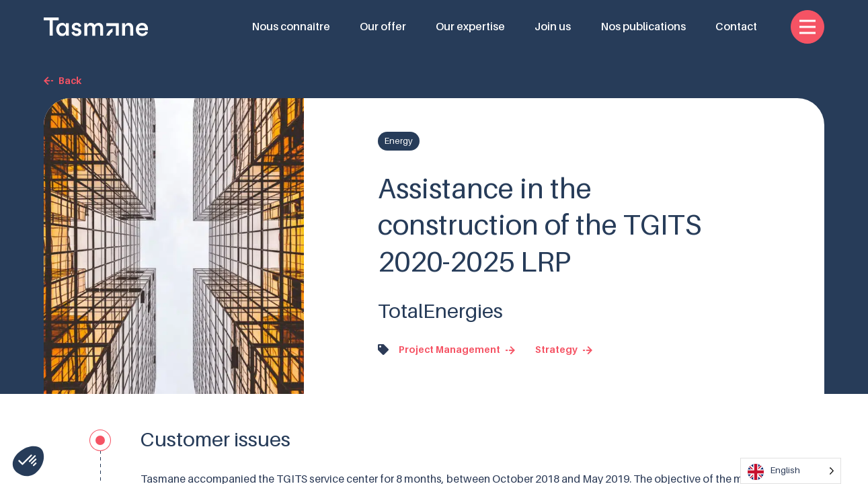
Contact (736, 27)
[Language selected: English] (791, 471)
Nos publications (643, 27)
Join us (553, 27)
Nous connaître (291, 27)
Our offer (383, 27)
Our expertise (470, 27)
